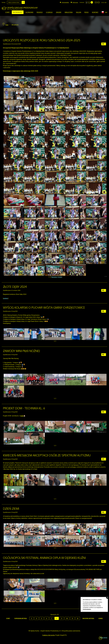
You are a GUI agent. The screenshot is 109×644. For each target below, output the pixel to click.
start (8, 618)
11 (72, 618)
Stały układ (96, 2)
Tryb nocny (74, 2)
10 (67, 618)
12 (78, 618)
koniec (101, 618)
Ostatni (60, 277)
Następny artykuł (88, 618)
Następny (54, 277)
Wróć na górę (100, 638)
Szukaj (23, 2)
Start (7, 25)
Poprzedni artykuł (21, 618)
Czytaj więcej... (87, 609)
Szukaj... (4, 2)
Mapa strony (104, 638)
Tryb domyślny (64, 2)
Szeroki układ (99, 2)
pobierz (6, 298)
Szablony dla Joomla (48, 635)
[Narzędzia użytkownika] (104, 44)
